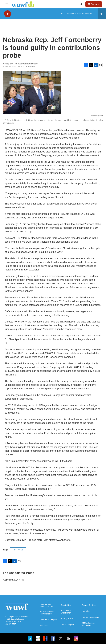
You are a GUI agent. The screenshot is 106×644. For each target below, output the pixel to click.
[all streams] (102, 14)
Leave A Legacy (68, 625)
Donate (95, 4)
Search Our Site (89, 605)
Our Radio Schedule (91, 618)
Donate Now (66, 605)
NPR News (18, 550)
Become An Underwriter (66, 612)
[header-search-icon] (81, 4)
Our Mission (87, 611)
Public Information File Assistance (47, 613)
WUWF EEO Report (48, 620)
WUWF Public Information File (46, 606)
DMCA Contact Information (88, 624)
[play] (8, 14)
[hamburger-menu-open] (7, 4)
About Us (43, 626)
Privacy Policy (67, 619)
